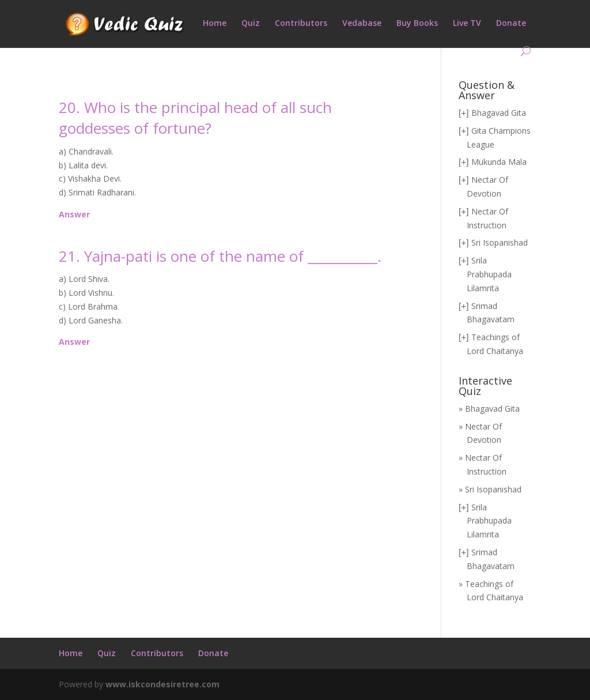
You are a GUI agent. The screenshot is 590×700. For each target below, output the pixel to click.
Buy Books (417, 24)
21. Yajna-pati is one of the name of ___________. (220, 256)
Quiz (251, 24)
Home (215, 24)
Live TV (467, 24)
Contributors (301, 24)
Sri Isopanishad (500, 242)
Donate (511, 24)
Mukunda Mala (499, 162)
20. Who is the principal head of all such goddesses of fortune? (195, 118)
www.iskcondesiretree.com (162, 684)
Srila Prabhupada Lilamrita (489, 274)
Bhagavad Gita (499, 113)
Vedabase (362, 24)
